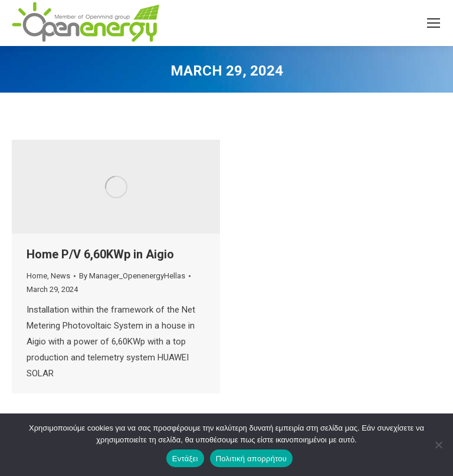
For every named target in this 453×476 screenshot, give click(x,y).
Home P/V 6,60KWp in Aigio (100, 254)
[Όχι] (438, 445)
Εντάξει (185, 459)
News (60, 276)
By (132, 276)
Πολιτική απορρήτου (251, 459)
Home (37, 276)
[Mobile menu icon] (434, 23)
